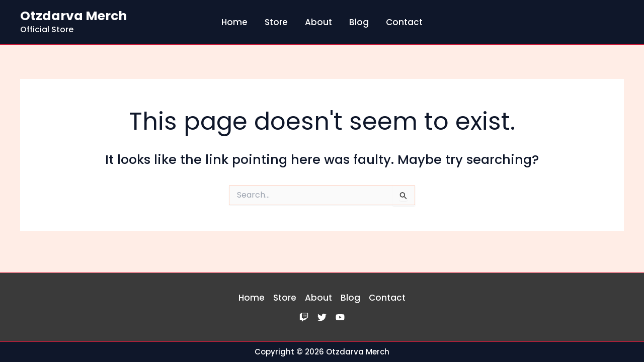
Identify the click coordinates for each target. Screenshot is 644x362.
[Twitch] (304, 317)
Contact (404, 22)
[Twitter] (322, 317)
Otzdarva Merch (73, 16)
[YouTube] (340, 317)
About (318, 22)
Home (234, 22)
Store (276, 22)
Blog (359, 22)
